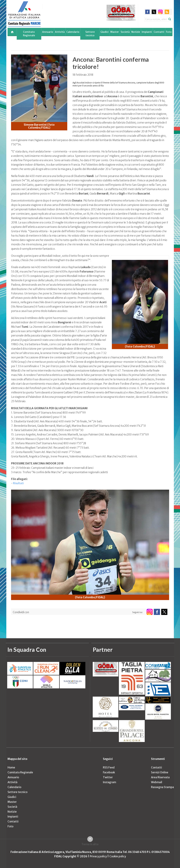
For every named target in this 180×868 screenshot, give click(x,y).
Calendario (73, 32)
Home (11, 767)
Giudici (104, 32)
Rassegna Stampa (162, 787)
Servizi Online (160, 772)
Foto (169, 32)
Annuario (48, 32)
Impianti (147, 32)
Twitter (108, 777)
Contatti (159, 32)
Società (125, 32)
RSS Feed (109, 767)
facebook (147, 12)
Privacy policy (98, 856)
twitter (154, 12)
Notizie (136, 32)
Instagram (109, 782)
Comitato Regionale (29, 34)
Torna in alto (90, 844)
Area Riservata (160, 777)
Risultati (18, 483)
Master (115, 32)
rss (167, 12)
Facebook (109, 772)
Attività (60, 32)
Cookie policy (118, 856)
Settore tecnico (90, 34)
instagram (160, 12)
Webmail (157, 782)
